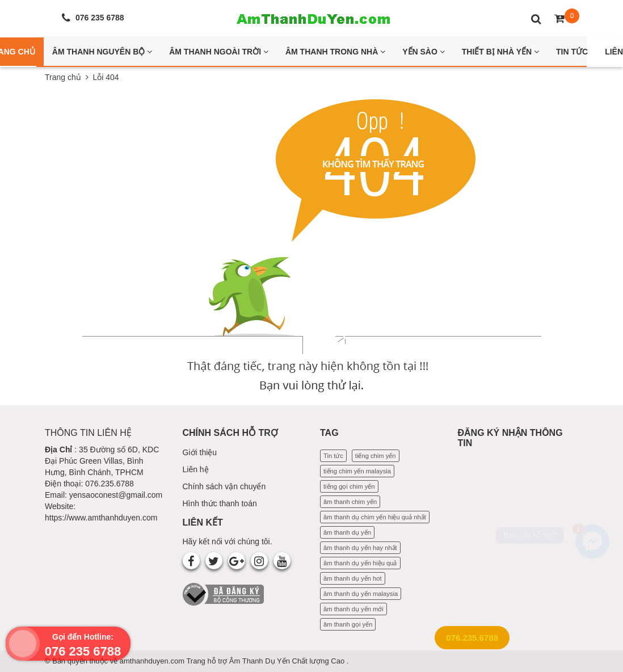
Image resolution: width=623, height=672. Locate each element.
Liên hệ (196, 469)
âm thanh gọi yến (348, 624)
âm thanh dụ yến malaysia (361, 594)
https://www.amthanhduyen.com (101, 518)
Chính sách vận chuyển (224, 486)
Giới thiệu (200, 452)
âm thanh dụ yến (347, 532)
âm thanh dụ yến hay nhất (360, 548)
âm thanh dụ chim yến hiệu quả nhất (375, 517)
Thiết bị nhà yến (500, 52)
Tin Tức (572, 52)
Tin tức (333, 456)
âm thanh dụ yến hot (353, 578)
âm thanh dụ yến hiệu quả (360, 563)
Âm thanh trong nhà (335, 52)
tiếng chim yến (376, 456)
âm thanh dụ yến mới (353, 609)
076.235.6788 (472, 638)
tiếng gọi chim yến (349, 486)
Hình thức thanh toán (220, 503)
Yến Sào (424, 52)
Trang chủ (63, 77)
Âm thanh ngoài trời (219, 52)
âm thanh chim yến (350, 502)
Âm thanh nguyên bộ (102, 52)
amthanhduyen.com (153, 661)
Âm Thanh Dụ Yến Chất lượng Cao (288, 661)
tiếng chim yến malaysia (357, 471)
